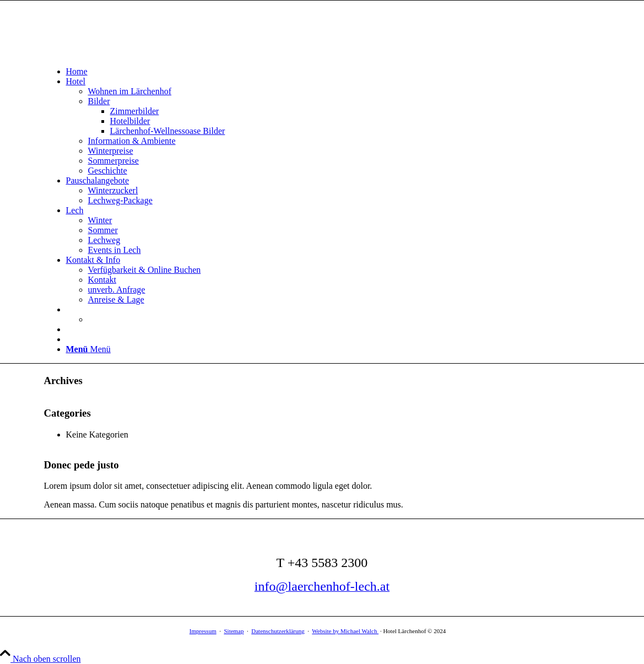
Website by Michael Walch (345, 631)
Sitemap (234, 631)
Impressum (203, 631)
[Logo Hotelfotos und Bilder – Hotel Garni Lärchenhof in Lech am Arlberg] (127, 53)
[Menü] (88, 349)
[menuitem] (333, 72)
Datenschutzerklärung (278, 631)
